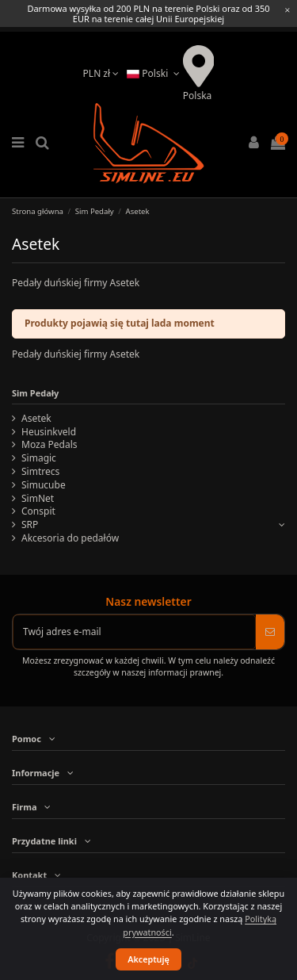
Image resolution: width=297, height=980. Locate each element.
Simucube (44, 485)
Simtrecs (40, 472)
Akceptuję (148, 959)
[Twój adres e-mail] (134, 632)
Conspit (38, 511)
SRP (30, 525)
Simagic (39, 458)
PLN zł (101, 73)
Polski (155, 73)
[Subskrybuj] (270, 632)
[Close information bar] (287, 10)
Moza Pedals (49, 445)
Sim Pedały (35, 393)
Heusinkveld (49, 432)
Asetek (36, 419)
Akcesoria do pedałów (70, 538)
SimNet (38, 499)
